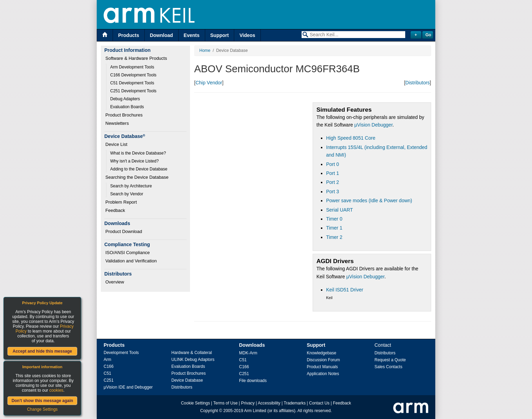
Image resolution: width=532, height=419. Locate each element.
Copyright (209, 411)
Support (220, 35)
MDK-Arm (248, 353)
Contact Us (319, 403)
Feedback (115, 210)
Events (192, 35)
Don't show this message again (42, 401)
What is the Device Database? (138, 153)
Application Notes (323, 374)
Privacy (248, 403)
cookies (56, 390)
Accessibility (269, 403)
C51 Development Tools (132, 83)
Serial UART (340, 210)
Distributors (417, 83)
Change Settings (42, 409)
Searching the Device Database (137, 177)
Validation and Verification (131, 261)
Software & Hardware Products (136, 58)
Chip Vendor (209, 83)
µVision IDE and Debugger (128, 387)
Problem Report (121, 202)
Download (161, 35)
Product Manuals (322, 367)
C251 (109, 380)
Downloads (252, 345)
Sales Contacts (388, 367)
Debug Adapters (125, 99)
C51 (107, 373)
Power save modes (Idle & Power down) (369, 201)
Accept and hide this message (42, 351)
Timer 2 (334, 237)
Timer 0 (334, 219)
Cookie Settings (196, 403)
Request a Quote (390, 360)
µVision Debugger (374, 125)
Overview (115, 282)
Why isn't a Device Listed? (134, 161)
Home (205, 50)
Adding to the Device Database (139, 169)
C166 (109, 366)
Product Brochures (124, 115)
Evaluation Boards (127, 107)
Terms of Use (225, 403)
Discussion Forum (323, 360)
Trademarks (295, 403)
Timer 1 (334, 228)
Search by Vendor (127, 194)
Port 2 (332, 182)
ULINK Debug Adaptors (193, 360)
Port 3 (332, 192)
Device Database (187, 380)
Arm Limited (255, 411)
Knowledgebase (321, 353)
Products (129, 35)
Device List (116, 144)
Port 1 (332, 173)
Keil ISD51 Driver (345, 290)
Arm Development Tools (132, 67)
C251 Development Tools (133, 91)
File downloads (253, 381)
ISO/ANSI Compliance (128, 253)
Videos (247, 35)
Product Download (124, 231)
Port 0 (332, 164)
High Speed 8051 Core (351, 138)
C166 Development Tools (133, 75)
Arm (107, 360)
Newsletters (117, 123)
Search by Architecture (131, 186)
